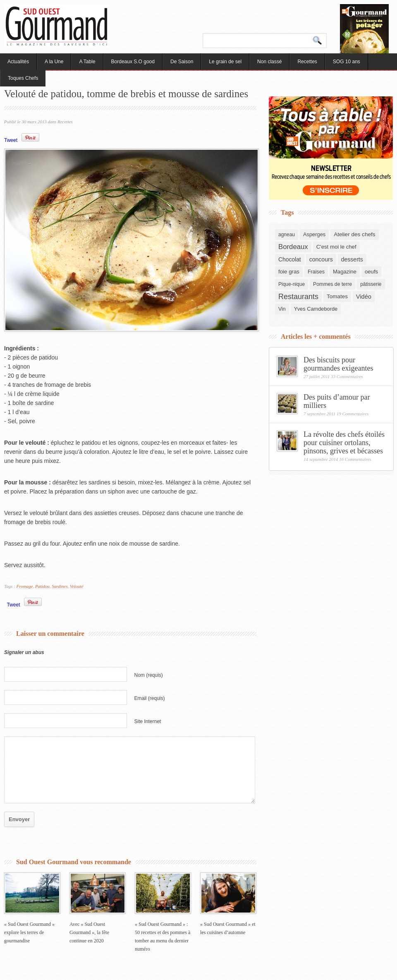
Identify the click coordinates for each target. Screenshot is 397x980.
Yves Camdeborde (316, 309)
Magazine (345, 272)
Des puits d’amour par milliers (337, 401)
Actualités (18, 62)
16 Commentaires (355, 459)
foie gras (289, 272)
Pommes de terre (332, 284)
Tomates (337, 296)
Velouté (77, 586)
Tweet (11, 140)
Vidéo (364, 297)
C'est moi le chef (336, 247)
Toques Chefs (23, 78)
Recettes (307, 62)
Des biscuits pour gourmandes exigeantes (338, 364)
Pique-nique (292, 284)
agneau (287, 235)
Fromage (25, 586)
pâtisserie (371, 284)
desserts (352, 259)
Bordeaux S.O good (133, 62)
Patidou (42, 586)
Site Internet (148, 721)
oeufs (371, 272)
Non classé (269, 62)
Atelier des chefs (354, 234)
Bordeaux (293, 247)
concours (321, 259)
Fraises (316, 272)
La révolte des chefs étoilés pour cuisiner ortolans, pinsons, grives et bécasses (344, 443)
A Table (87, 62)
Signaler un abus (24, 652)
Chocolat (290, 259)
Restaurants (298, 297)
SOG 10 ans (347, 62)
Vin (282, 309)
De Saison (182, 62)
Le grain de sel (225, 62)
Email (150, 698)
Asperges (314, 234)
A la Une (54, 62)
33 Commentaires (347, 376)
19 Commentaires (353, 414)
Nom (149, 675)
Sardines (60, 586)
